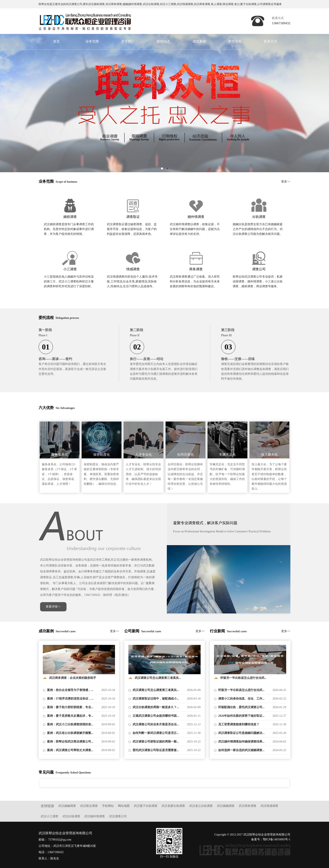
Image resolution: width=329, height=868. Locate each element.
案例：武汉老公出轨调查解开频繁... (70, 733)
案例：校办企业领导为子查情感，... (70, 690)
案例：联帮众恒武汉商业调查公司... (70, 742)
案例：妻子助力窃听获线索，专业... (70, 707)
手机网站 (108, 806)
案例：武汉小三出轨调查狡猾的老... (70, 724)
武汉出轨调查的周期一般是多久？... (156, 707)
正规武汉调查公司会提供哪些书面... (156, 716)
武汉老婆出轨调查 (173, 806)
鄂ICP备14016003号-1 (277, 839)
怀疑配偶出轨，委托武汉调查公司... (241, 707)
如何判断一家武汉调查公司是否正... (156, 733)
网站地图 (124, 806)
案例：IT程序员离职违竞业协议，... (70, 699)
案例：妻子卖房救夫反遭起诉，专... (70, 716)
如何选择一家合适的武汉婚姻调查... (241, 750)
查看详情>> (53, 607)
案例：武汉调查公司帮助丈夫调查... (70, 750)
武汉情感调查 (269, 806)
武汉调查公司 (118, 816)
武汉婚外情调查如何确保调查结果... (241, 742)
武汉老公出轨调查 (201, 806)
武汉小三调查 (50, 816)
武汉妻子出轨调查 (146, 806)
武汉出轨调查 (71, 816)
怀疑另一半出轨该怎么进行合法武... (241, 690)
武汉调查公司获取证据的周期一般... (156, 742)
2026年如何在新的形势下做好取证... (241, 716)
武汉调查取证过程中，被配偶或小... (156, 699)
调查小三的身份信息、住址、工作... (241, 699)
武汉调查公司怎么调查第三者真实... (156, 690)
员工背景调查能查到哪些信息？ (239, 724)
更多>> (286, 182)
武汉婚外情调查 (95, 816)
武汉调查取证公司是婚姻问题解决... (241, 733)
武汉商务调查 (248, 806)
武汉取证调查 (89, 806)
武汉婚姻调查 (67, 806)
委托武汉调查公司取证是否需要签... (156, 750)
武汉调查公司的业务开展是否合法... (156, 724)
